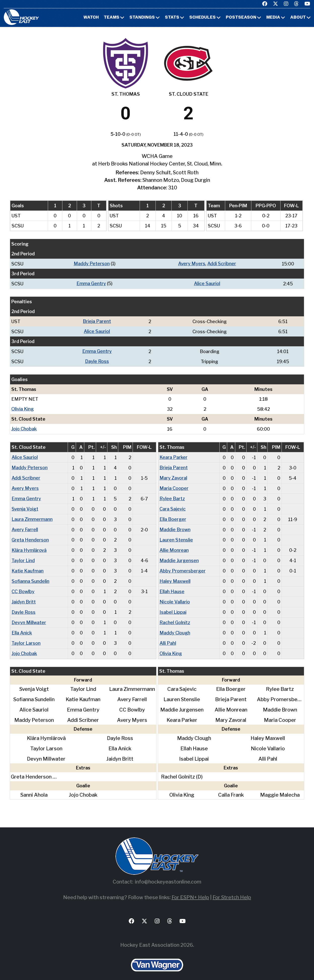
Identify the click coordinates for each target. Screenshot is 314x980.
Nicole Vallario (175, 596)
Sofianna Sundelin (30, 576)
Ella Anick (22, 627)
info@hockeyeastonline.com (168, 875)
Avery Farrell (25, 526)
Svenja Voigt (25, 506)
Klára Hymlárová (29, 546)
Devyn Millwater (29, 616)
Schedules (203, 18)
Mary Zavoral (173, 475)
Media (273, 18)
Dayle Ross (97, 360)
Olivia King (23, 407)
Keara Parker (173, 455)
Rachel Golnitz (175, 616)
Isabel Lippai (173, 606)
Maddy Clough (175, 627)
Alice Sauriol (207, 283)
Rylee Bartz (172, 496)
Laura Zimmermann (32, 516)
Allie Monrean (174, 546)
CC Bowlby (23, 586)
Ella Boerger (173, 516)
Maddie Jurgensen (179, 556)
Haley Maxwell (175, 576)
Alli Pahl (168, 637)
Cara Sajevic (173, 506)
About (298, 18)
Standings (142, 18)
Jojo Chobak (24, 427)
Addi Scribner (222, 264)
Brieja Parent (97, 321)
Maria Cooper (174, 485)
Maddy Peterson (92, 264)
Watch (91, 18)
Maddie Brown (175, 526)
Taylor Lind (23, 556)
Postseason (241, 18)
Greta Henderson (30, 536)
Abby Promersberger (183, 566)
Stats (172, 18)
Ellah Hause (172, 586)
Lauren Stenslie (176, 536)
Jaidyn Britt (24, 596)
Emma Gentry (91, 283)
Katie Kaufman (28, 566)
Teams (112, 18)
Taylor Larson (26, 637)
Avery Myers (192, 264)
